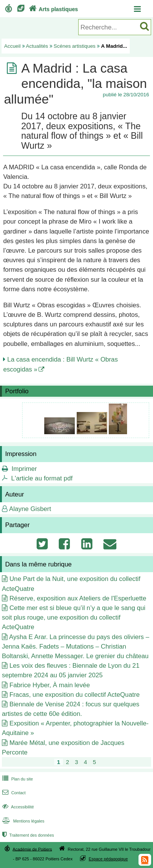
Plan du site (17, 779)
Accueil (12, 46)
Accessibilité (17, 807)
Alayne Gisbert (30, 509)
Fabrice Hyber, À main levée (50, 685)
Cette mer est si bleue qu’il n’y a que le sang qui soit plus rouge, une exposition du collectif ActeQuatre (74, 617)
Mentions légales (23, 821)
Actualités (37, 46)
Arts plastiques (53, 9)
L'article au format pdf (42, 478)
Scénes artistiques (75, 46)
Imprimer (24, 469)
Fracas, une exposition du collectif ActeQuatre (75, 695)
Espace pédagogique (109, 859)
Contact (13, 793)
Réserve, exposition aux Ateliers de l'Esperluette (78, 598)
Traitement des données (27, 835)
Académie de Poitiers (32, 849)
